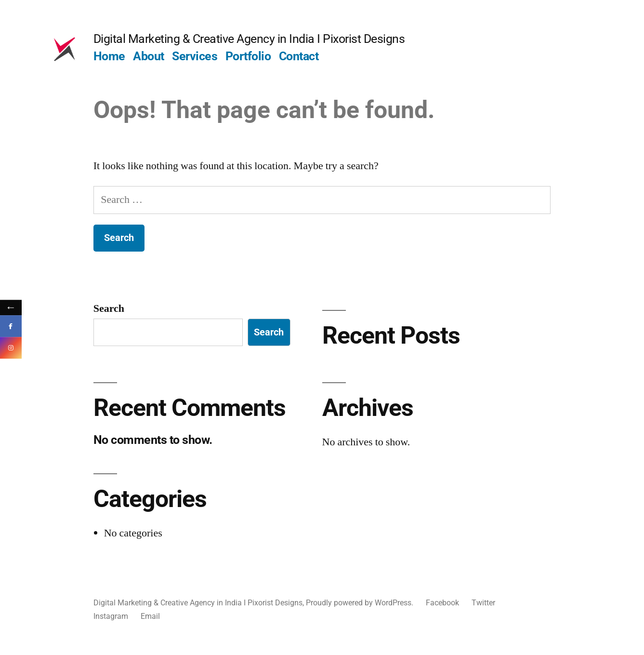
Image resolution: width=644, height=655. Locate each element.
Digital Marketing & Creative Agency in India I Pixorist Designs (249, 39)
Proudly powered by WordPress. (361, 603)
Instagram (111, 616)
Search (109, 308)
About (149, 56)
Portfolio (248, 56)
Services (195, 56)
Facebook (442, 603)
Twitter (483, 603)
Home (109, 56)
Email (150, 616)
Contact (299, 56)
